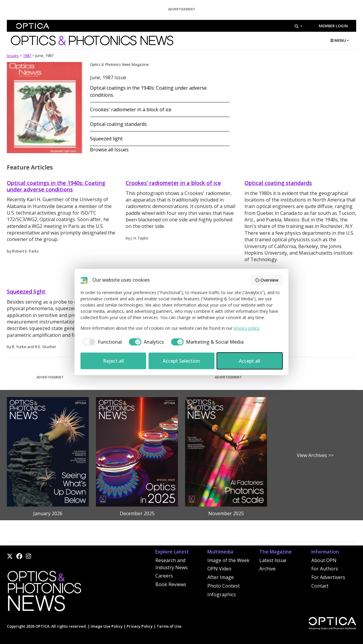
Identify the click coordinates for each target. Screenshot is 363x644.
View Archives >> (315, 455)
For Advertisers (328, 577)
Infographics (222, 594)
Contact (320, 586)
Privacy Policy (140, 626)
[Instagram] (29, 556)
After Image (221, 577)
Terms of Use (169, 626)
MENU (338, 40)
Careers (164, 576)
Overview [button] (267, 280)
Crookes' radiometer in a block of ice (131, 110)
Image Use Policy (107, 626)
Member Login (333, 26)
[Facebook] (19, 556)
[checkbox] (101, 342)
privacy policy (247, 328)
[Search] (298, 26)
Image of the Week (228, 560)
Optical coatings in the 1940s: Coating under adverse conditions (56, 186)
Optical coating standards (118, 124)
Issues (13, 55)
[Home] (44, 593)
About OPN (324, 560)
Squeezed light (106, 139)
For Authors (325, 569)
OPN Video (219, 569)
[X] (10, 556)
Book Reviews (171, 584)
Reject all (113, 361)
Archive (267, 569)
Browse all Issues (109, 150)
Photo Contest (224, 586)
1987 (27, 55)
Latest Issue (273, 560)
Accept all (250, 361)
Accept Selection (181, 361)
